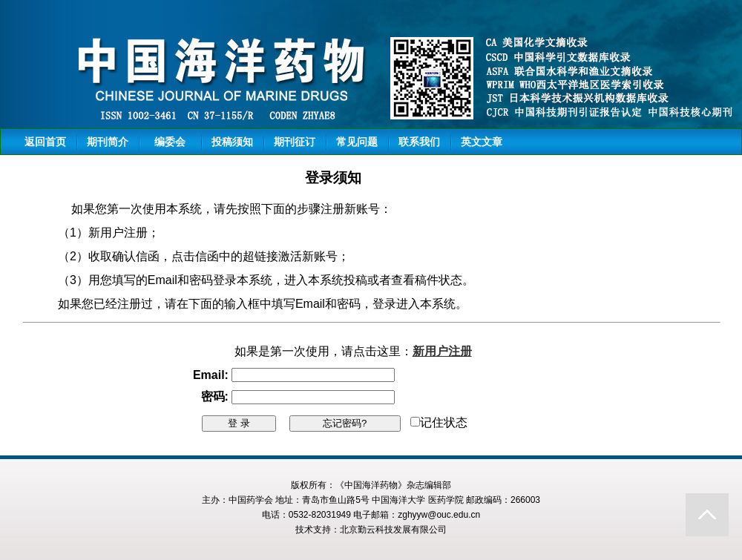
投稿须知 (232, 142)
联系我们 (419, 142)
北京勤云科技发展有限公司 (393, 530)
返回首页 (45, 142)
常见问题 (357, 142)
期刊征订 (295, 142)
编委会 (170, 142)
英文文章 (482, 142)
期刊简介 (108, 142)
